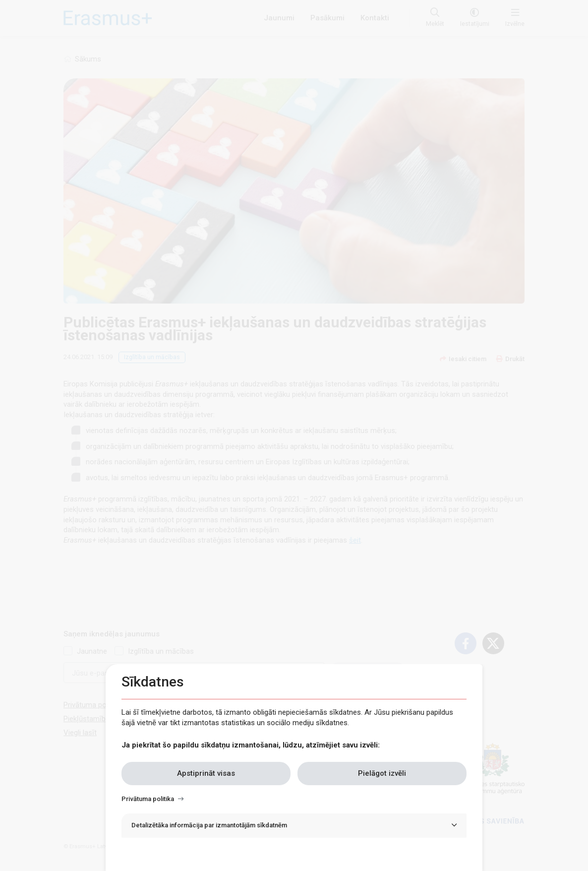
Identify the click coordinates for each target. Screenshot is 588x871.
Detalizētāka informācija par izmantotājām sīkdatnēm (209, 825)
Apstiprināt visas (206, 773)
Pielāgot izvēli (382, 773)
